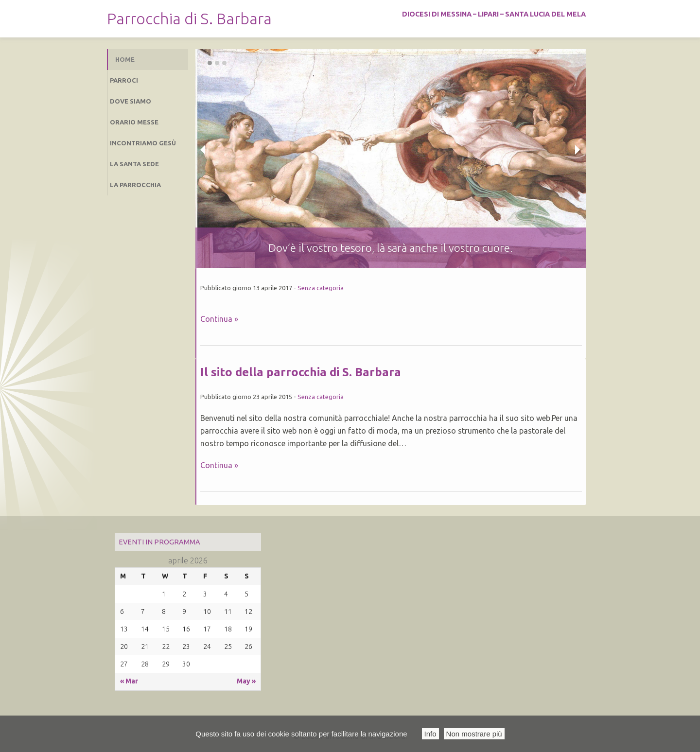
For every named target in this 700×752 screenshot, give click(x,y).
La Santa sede (134, 164)
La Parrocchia (135, 185)
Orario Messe (134, 122)
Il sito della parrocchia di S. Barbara (301, 372)
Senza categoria (321, 288)
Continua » (219, 319)
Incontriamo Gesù (143, 143)
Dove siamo (131, 101)
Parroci (124, 80)
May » (246, 681)
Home (125, 59)
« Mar (129, 681)
